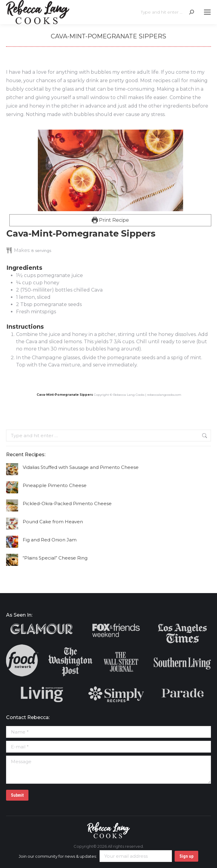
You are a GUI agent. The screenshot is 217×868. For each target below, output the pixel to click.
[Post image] (12, 469)
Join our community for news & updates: (96, 856)
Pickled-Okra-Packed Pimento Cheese (67, 503)
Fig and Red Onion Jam (50, 540)
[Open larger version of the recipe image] (110, 170)
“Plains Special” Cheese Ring (55, 558)
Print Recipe (110, 220)
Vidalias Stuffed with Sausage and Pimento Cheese (81, 467)
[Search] (167, 12)
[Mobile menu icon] (207, 12)
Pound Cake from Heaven (53, 522)
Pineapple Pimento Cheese (55, 485)
